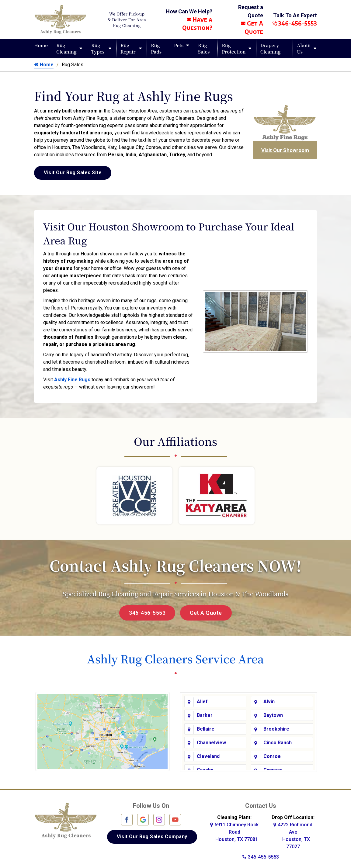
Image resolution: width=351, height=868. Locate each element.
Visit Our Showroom (285, 150)
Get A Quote (206, 613)
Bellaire (206, 728)
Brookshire (276, 728)
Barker (205, 715)
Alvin (269, 701)
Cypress (273, 769)
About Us (304, 48)
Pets (179, 45)
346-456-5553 (295, 23)
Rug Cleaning (66, 48)
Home (41, 45)
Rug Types (98, 48)
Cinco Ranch (278, 742)
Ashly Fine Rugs (72, 380)
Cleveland (208, 756)
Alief (202, 701)
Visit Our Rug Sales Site (73, 173)
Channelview (211, 742)
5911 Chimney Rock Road (234, 831)
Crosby (205, 769)
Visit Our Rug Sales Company (152, 836)
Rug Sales (204, 48)
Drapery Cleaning (271, 48)
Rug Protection (234, 48)
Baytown (273, 715)
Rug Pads (156, 48)
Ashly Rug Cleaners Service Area (175, 659)
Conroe (272, 756)
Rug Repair (128, 48)
